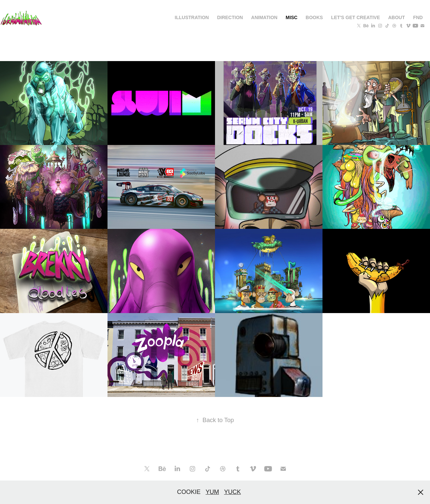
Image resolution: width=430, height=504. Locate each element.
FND (418, 17)
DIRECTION (230, 17)
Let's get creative (356, 17)
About (396, 17)
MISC (291, 17)
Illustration (192, 17)
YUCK (232, 492)
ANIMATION (264, 17)
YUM (212, 492)
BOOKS (314, 17)
